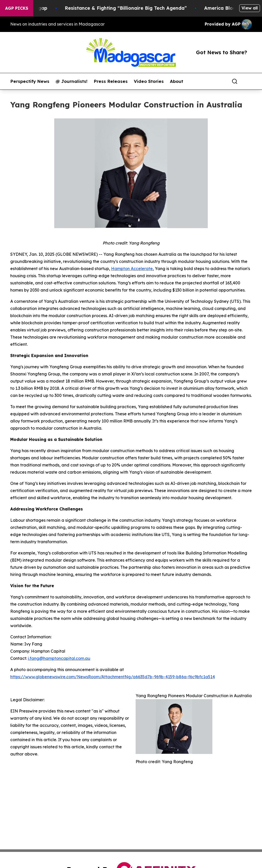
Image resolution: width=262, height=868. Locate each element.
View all (250, 8)
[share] (248, 81)
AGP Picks (17, 8)
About (177, 81)
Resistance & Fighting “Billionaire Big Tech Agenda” (140, 8)
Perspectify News (30, 81)
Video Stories (149, 81)
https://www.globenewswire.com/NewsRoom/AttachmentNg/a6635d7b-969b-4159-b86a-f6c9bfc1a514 (113, 677)
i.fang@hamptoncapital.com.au (59, 658)
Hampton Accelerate (132, 269)
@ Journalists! (72, 81)
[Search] (235, 81)
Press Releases (111, 81)
